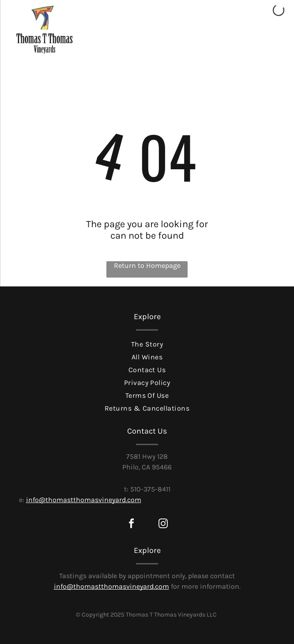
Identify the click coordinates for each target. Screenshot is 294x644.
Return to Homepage (147, 265)
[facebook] (131, 525)
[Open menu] (271, 45)
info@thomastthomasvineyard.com (84, 500)
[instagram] (163, 525)
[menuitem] (147, 343)
